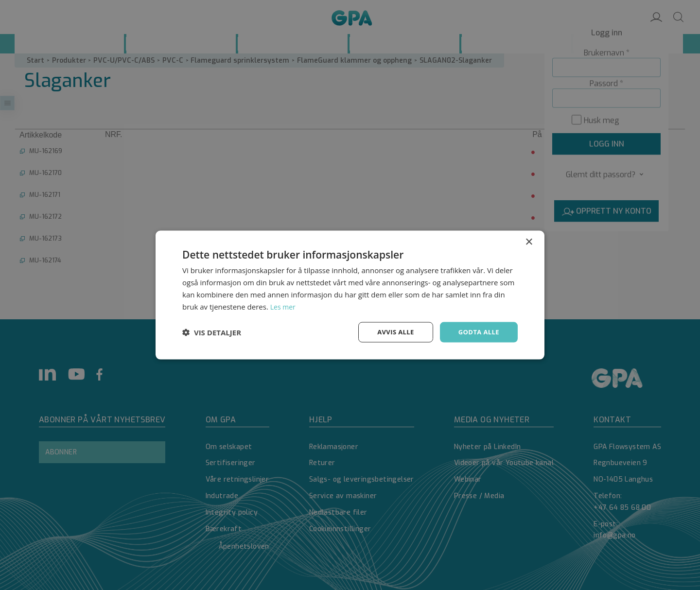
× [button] (529, 241)
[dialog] (350, 295)
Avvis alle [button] (391, 332)
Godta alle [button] (477, 332)
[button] (212, 332)
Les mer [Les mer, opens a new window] (284, 306)
